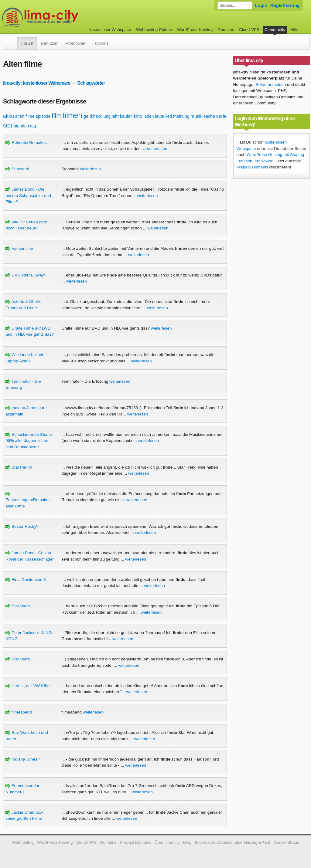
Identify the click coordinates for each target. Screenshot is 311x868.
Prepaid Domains (252, 167)
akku (9, 116)
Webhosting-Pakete (154, 30)
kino (138, 116)
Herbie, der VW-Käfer (28, 686)
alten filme (25, 116)
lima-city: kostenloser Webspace (37, 83)
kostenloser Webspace (110, 30)
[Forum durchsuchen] (235, 5)
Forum (27, 43)
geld (87, 116)
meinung (181, 116)
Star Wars (18, 606)
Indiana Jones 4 (23, 759)
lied (169, 116)
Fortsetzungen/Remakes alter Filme (28, 500)
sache (209, 116)
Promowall (75, 43)
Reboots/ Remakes (26, 142)
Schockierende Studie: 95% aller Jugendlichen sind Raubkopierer (29, 441)
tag (33, 126)
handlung (102, 116)
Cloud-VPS (249, 30)
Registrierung (285, 5)
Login (261, 5)
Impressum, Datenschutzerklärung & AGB (232, 842)
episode (43, 116)
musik (196, 116)
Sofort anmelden (271, 85)
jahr (115, 116)
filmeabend (19, 712)
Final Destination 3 (26, 580)
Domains (226, 30)
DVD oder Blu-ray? (26, 275)
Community (275, 30)
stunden (21, 126)
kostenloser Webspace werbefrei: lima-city (63, 17)
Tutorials (101, 43)
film (57, 115)
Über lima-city (167, 842)
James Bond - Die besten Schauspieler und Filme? (28, 195)
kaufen (126, 116)
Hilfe (294, 30)
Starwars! (17, 169)
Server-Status (287, 842)
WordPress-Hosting (195, 30)
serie (222, 116)
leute (159, 116)
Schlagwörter (91, 83)
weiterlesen (157, 149)
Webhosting (23, 842)
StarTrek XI (19, 467)
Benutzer (49, 43)
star (8, 125)
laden (149, 116)
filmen (73, 115)
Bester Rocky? (22, 526)
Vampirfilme (19, 248)
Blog (187, 842)
